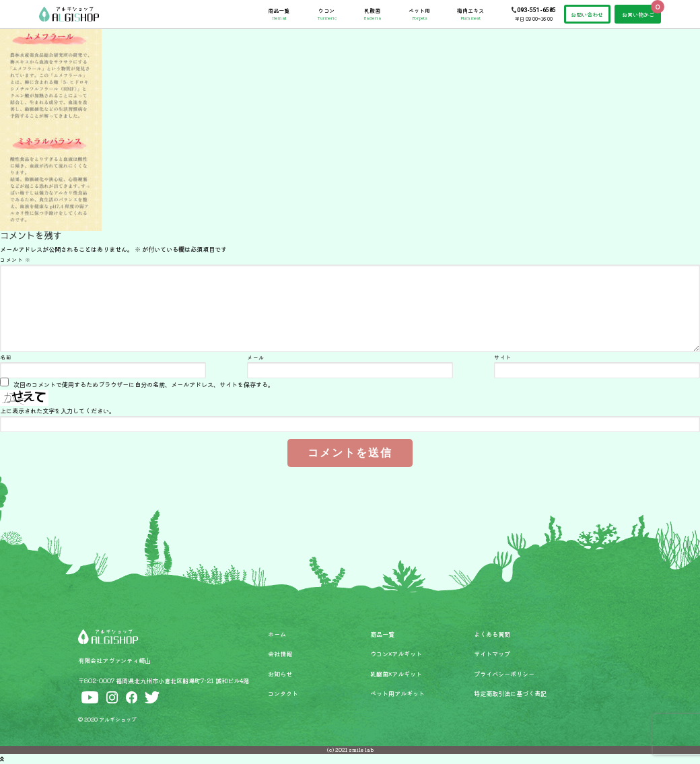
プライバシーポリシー (504, 674)
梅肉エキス (470, 14)
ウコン (327, 14)
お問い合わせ (587, 14)
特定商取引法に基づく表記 (510, 693)
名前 (6, 357)
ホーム (277, 634)
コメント (15, 259)
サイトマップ (492, 654)
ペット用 (419, 14)
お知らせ (280, 674)
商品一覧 (279, 14)
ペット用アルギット (397, 693)
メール (256, 357)
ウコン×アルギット (396, 654)
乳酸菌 (372, 14)
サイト (503, 357)
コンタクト (283, 693)
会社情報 (280, 654)
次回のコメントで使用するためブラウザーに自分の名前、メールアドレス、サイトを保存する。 (144, 384)
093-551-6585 (536, 10)
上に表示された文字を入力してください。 (58, 411)
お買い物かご (638, 14)
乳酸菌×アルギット (396, 674)
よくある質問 (492, 634)
